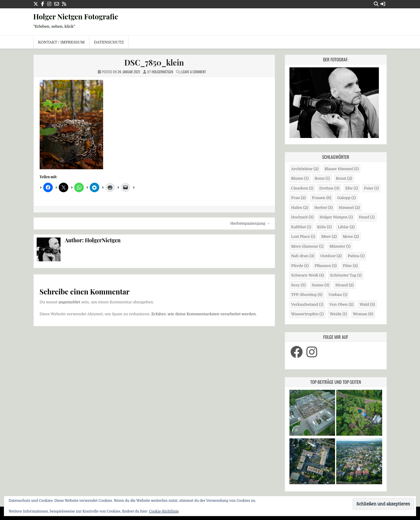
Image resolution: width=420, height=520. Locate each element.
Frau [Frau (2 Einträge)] (299, 198)
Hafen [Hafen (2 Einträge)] (300, 208)
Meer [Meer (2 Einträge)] (329, 236)
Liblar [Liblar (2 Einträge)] (346, 227)
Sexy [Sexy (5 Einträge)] (299, 285)
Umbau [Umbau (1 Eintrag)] (338, 295)
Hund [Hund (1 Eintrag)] (367, 217)
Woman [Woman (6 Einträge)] (363, 314)
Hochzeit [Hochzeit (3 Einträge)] (302, 217)
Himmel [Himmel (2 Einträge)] (349, 208)
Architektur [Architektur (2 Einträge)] (305, 169)
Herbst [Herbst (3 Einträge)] (323, 208)
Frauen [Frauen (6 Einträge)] (321, 198)
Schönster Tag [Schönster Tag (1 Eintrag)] (346, 275)
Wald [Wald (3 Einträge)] (367, 304)
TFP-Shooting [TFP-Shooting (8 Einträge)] (307, 295)
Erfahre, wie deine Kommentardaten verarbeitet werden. (204, 314)
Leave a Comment (194, 72)
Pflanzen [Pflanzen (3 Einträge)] (326, 266)
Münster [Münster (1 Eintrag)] (340, 246)
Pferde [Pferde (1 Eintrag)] (300, 266)
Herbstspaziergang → (250, 223)
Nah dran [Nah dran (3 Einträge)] (303, 256)
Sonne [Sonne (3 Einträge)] (321, 285)
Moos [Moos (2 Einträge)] (351, 236)
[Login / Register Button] (383, 4)
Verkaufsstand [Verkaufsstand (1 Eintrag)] (307, 304)
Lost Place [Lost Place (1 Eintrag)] (303, 236)
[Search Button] (376, 4)
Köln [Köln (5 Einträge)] (324, 227)
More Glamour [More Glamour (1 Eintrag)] (307, 246)
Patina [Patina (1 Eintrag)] (356, 256)
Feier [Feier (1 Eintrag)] (371, 188)
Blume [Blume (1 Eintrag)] (300, 178)
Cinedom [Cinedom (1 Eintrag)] (302, 188)
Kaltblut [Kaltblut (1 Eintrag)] (301, 227)
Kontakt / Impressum (62, 42)
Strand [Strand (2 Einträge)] (345, 285)
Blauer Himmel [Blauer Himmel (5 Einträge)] (342, 169)
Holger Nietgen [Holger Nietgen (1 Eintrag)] (336, 217)
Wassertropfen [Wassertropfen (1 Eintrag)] (308, 314)
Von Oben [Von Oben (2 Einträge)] (341, 304)
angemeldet (69, 302)
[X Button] (36, 4)
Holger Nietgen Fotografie (76, 16)
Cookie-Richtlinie (164, 511)
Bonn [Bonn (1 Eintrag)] (322, 178)
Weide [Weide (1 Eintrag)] (338, 314)
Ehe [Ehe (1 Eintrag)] (352, 188)
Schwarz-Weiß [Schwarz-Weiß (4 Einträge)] (308, 275)
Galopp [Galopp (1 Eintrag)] (346, 198)
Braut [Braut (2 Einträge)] (344, 178)
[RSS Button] (64, 4)
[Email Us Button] (57, 4)
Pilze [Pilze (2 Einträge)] (350, 266)
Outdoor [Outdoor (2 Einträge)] (331, 256)
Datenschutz (109, 42)
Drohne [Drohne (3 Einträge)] (329, 188)
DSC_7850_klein (154, 62)
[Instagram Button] (49, 4)
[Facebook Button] (43, 4)
